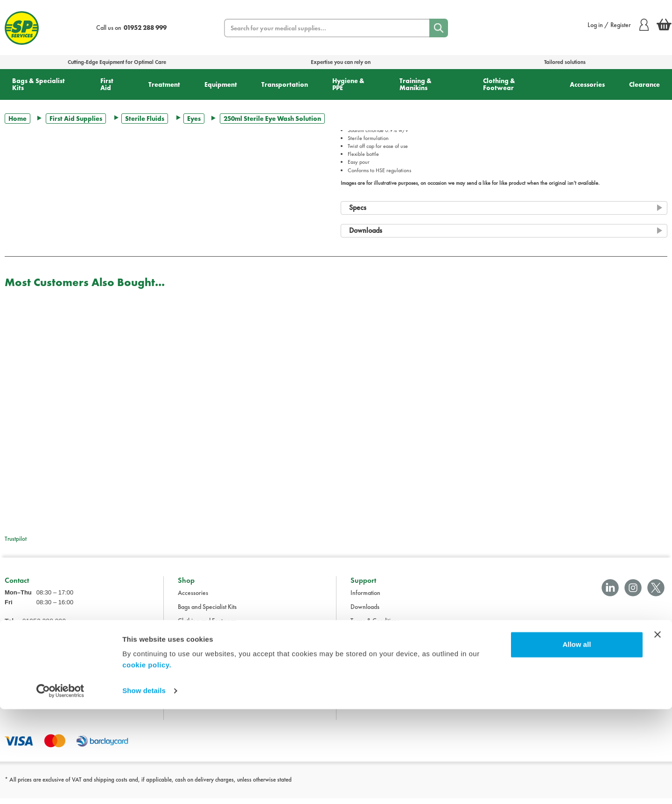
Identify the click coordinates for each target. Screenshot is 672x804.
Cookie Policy (368, 668)
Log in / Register (618, 25)
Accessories (587, 84)
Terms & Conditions (375, 626)
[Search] (439, 28)
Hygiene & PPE (348, 84)
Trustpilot (16, 539)
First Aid (107, 84)
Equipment (221, 84)
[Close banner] (658, 729)
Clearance (644, 84)
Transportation (285, 84)
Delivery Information (377, 640)
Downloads (365, 612)
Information (365, 598)
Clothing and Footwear (207, 626)
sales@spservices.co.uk (34, 656)
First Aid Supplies (76, 119)
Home (17, 119)
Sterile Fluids (145, 119)
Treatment (164, 84)
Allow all (577, 739)
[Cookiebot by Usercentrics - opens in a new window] (60, 786)
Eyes (194, 119)
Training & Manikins (416, 84)
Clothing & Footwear (499, 84)
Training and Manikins (206, 682)
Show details (144, 786)
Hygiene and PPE (200, 668)
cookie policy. (147, 760)
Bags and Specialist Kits (207, 612)
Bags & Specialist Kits (38, 84)
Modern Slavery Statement (385, 682)
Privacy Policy (368, 654)
